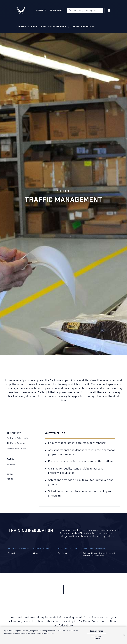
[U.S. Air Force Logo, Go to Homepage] (23, 11)
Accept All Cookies (96, 637)
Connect (41, 10)
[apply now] (64, 413)
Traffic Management (83, 27)
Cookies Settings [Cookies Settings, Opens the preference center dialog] (96, 631)
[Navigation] (109, 11)
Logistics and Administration (49, 27)
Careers (21, 27)
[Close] (124, 635)
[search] (85, 11)
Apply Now (56, 10)
